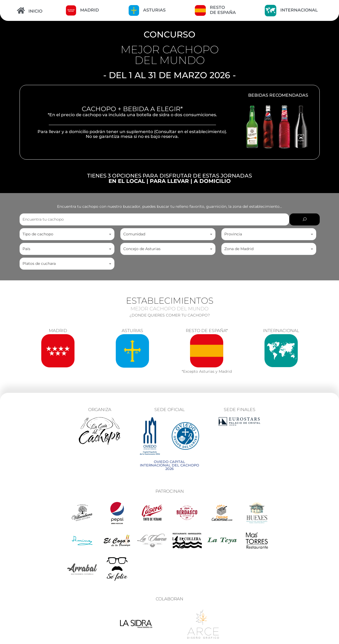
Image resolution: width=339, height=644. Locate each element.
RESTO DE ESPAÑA (223, 10)
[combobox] (67, 234)
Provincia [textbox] (233, 234)
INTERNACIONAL (299, 10)
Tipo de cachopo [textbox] (38, 234)
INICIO (35, 11)
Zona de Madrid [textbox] (239, 249)
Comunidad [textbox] (134, 234)
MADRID (90, 10)
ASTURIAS (154, 10)
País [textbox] (26, 249)
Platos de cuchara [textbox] (39, 263)
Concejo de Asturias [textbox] (142, 249)
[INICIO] (21, 10)
